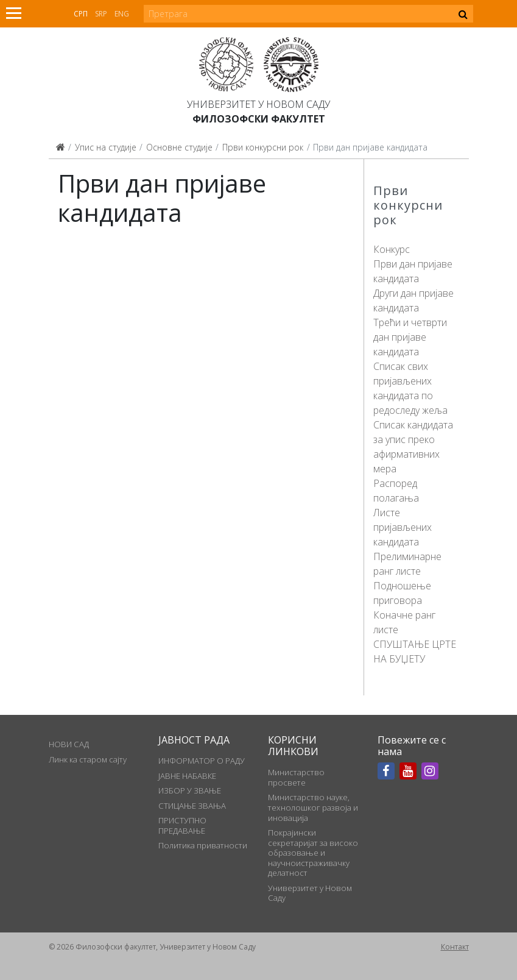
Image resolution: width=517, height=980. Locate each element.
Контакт (455, 947)
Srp (101, 14)
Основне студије (179, 147)
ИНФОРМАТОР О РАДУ (202, 761)
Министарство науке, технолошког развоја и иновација (313, 807)
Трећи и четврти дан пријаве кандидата (410, 337)
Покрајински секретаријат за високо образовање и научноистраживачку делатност (313, 853)
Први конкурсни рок (263, 147)
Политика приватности (203, 845)
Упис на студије (106, 147)
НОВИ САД (69, 744)
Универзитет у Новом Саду (258, 104)
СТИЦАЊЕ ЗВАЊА (192, 806)
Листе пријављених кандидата (403, 527)
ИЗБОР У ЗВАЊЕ (190, 790)
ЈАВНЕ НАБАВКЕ (187, 776)
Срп (81, 14)
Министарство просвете (296, 777)
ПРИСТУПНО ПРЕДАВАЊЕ (182, 825)
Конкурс (392, 249)
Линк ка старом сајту (88, 759)
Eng (122, 14)
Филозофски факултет (259, 119)
